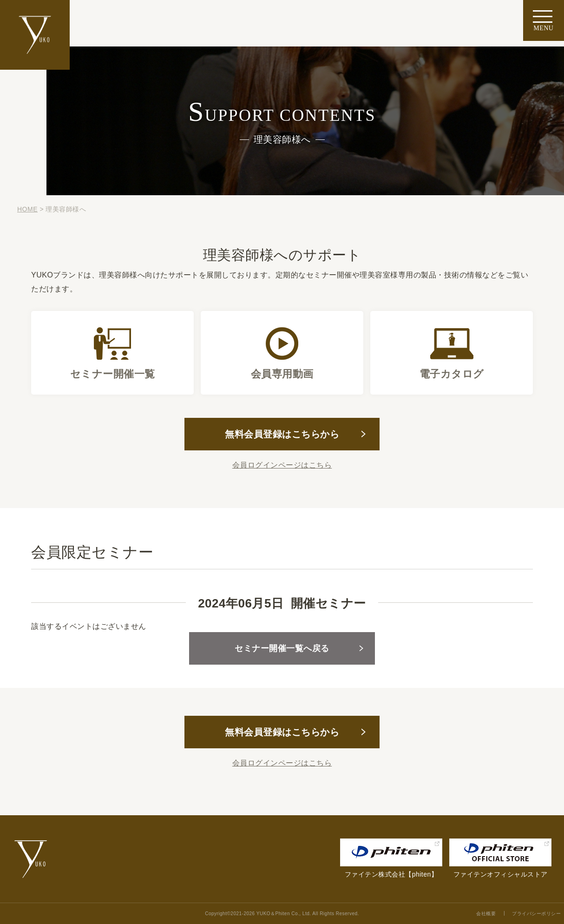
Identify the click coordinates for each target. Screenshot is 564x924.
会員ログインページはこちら (282, 465)
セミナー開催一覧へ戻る (282, 648)
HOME (27, 209)
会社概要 (486, 914)
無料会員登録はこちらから (282, 434)
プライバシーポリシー (536, 914)
